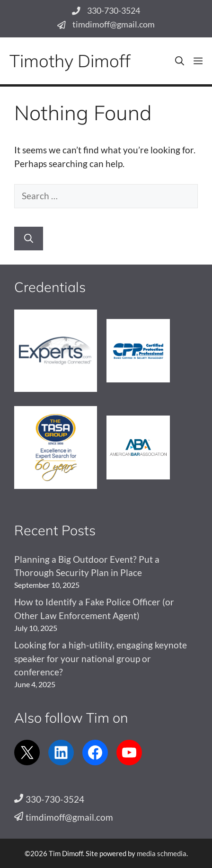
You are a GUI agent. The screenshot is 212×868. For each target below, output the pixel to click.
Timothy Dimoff (70, 61)
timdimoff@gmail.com (114, 24)
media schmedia (162, 853)
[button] (180, 61)
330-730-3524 (114, 11)
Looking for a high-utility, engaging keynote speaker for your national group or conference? (101, 659)
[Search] (29, 239)
